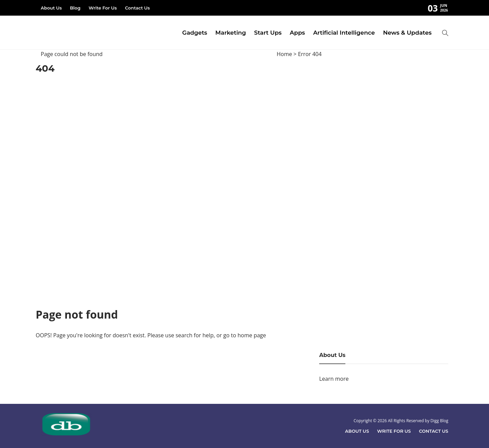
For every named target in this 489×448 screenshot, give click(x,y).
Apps (297, 33)
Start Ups (268, 33)
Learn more (334, 379)
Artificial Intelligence (344, 33)
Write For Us (103, 8)
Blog (75, 8)
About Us (51, 8)
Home (284, 54)
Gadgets (195, 33)
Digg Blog (439, 421)
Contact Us (137, 8)
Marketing (231, 33)
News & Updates (407, 33)
